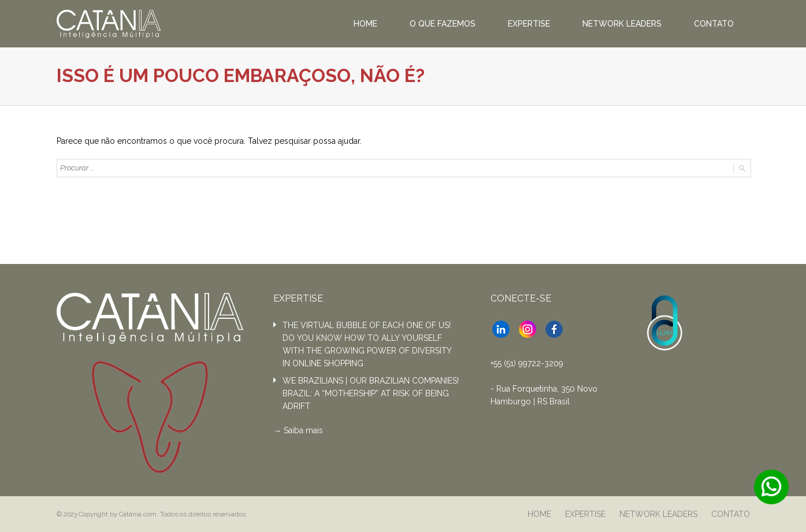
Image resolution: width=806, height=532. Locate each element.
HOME (365, 24)
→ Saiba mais (298, 430)
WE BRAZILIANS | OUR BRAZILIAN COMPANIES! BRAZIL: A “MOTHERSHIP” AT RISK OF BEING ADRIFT (371, 393)
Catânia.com (138, 514)
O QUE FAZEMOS (443, 24)
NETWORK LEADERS (622, 24)
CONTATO (714, 24)
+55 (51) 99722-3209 (527, 363)
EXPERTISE (529, 24)
